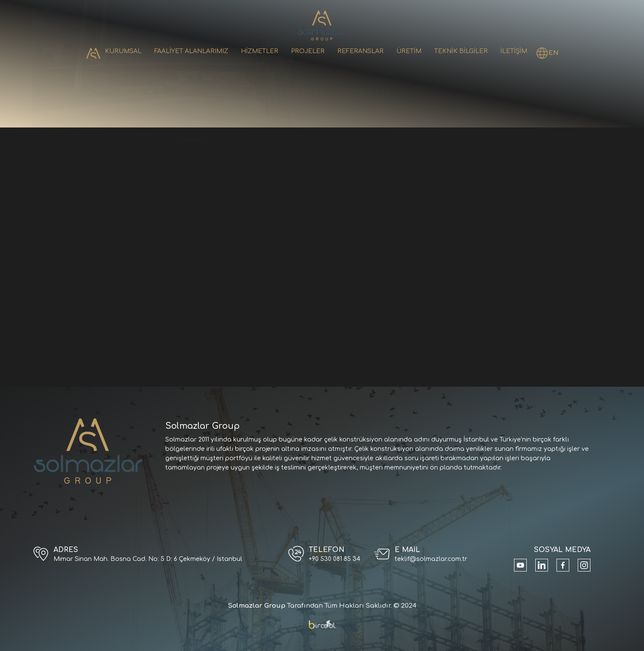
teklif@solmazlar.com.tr (431, 559)
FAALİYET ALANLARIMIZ (191, 51)
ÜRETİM (409, 51)
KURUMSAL (123, 51)
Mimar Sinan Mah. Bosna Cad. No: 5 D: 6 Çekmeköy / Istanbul (148, 559)
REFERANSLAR (360, 51)
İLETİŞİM (514, 51)
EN (554, 53)
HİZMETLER (260, 51)
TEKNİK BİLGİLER (461, 51)
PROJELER (308, 51)
